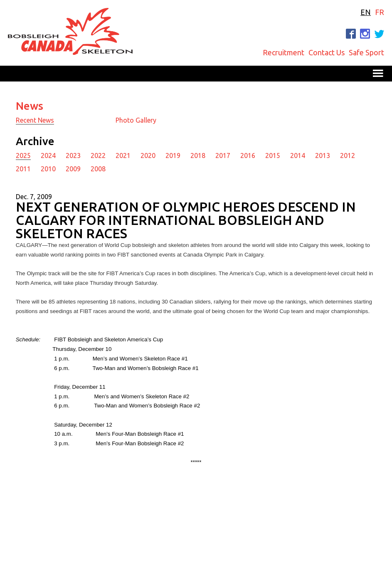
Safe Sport (366, 52)
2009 (73, 169)
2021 (123, 155)
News (30, 106)
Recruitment (284, 52)
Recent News (35, 120)
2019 (173, 155)
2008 (98, 169)
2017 (223, 155)
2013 (323, 155)
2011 (23, 169)
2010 (48, 169)
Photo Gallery (136, 120)
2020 (148, 155)
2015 (273, 155)
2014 (298, 155)
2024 (48, 155)
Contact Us (327, 52)
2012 (348, 155)
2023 (73, 155)
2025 (23, 155)
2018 (198, 155)
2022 (98, 155)
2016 (248, 155)
